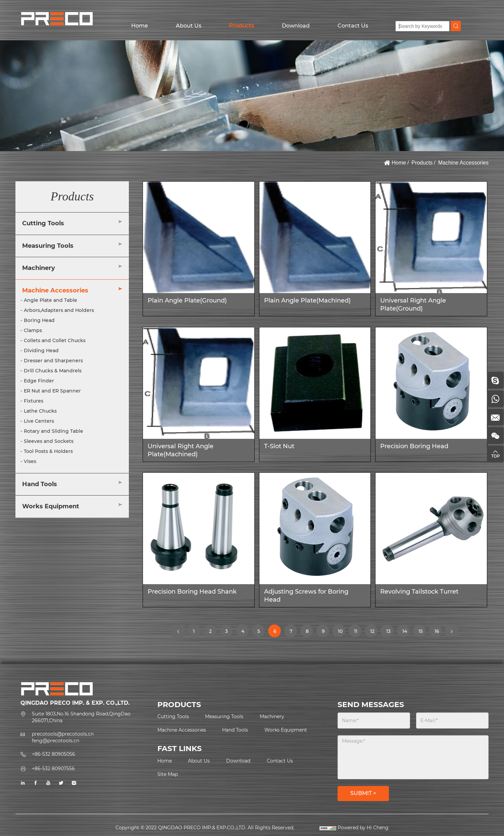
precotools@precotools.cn (63, 734)
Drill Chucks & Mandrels (53, 371)
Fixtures (34, 401)
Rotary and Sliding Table (54, 431)
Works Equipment (51, 506)
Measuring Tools (48, 246)
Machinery (39, 268)
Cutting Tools (43, 223)
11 (358, 631)
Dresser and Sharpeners (53, 361)
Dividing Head (41, 351)
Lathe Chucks (40, 411)
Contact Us (353, 26)
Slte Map (168, 774)
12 (374, 633)
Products (241, 26)
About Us (189, 26)
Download (296, 26)
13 (390, 633)
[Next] (452, 631)
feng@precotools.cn (56, 741)
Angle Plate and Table (51, 300)
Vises (30, 461)
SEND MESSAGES (371, 705)
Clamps (33, 330)
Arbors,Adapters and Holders (59, 310)
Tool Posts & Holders (48, 451)
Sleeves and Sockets (49, 441)
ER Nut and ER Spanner (52, 391)
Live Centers (39, 421)
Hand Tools (40, 484)
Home (140, 26)
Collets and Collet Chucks (55, 340)
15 (422, 633)
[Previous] (178, 631)
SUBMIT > (363, 793)
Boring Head (39, 320)
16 (438, 633)
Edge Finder (39, 381)
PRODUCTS (179, 705)
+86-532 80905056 (54, 754)
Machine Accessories (463, 163)
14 (406, 633)
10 (341, 633)
